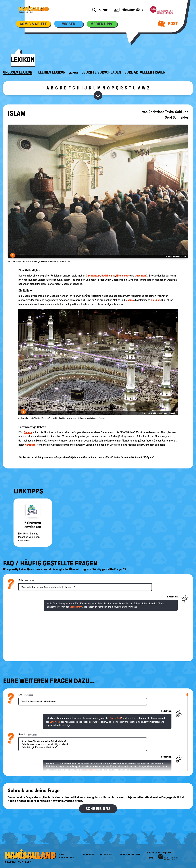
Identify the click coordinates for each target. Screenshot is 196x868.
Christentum (93, 276)
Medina (130, 300)
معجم (73, 72)
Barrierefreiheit (130, 854)
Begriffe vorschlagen (101, 72)
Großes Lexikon (18, 72)
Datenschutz (107, 854)
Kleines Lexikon (52, 72)
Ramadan (30, 445)
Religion (156, 300)
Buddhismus (108, 276)
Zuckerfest (115, 718)
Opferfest (55, 722)
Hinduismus (123, 276)
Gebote (28, 432)
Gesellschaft (76, 607)
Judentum (141, 276)
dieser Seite (90, 770)
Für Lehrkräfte (129, 10)
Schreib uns (98, 809)
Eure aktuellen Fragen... (147, 72)
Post (168, 24)
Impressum (88, 854)
